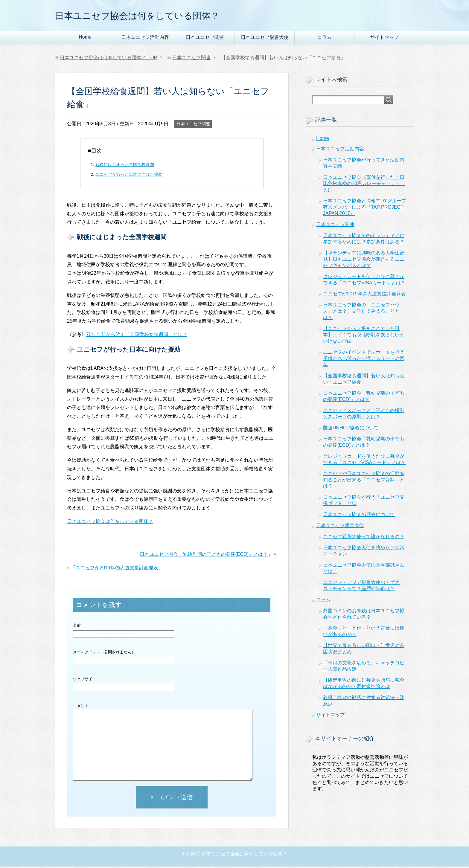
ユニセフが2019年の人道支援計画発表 (117, 569)
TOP (108, 59)
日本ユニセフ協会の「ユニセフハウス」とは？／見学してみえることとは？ (361, 313)
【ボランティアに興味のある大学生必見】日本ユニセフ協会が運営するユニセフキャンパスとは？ (364, 261)
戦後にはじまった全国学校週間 (125, 166)
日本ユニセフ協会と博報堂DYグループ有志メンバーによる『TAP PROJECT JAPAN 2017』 (365, 209)
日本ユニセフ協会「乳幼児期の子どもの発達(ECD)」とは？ (204, 556)
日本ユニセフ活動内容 (145, 39)
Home (85, 38)
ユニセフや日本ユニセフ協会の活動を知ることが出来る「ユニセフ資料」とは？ (364, 481)
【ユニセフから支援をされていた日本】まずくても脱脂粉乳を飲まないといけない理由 (364, 336)
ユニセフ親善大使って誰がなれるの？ (364, 538)
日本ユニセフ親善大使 (265, 39)
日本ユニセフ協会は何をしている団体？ (153, 16)
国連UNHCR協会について (351, 429)
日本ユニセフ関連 (205, 39)
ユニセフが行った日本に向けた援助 (129, 176)
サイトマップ (384, 39)
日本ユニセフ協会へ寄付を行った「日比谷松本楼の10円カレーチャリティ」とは (364, 185)
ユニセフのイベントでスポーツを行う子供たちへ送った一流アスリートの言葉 (364, 360)
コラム (325, 39)
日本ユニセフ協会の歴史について (359, 516)
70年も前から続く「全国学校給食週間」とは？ (137, 336)
